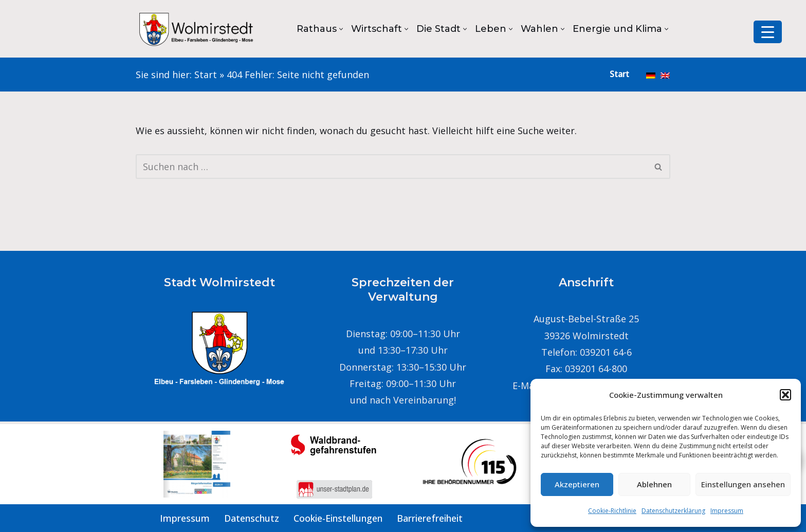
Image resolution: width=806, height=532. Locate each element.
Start (206, 75)
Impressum (727, 511)
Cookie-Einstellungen (338, 518)
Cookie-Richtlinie (612, 511)
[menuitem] (651, 75)
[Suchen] (391, 167)
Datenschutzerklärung (673, 511)
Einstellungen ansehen (743, 484)
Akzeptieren (577, 484)
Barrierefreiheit (430, 518)
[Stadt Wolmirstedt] (197, 29)
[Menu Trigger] (768, 32)
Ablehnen (654, 484)
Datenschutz (252, 518)
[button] (785, 395)
